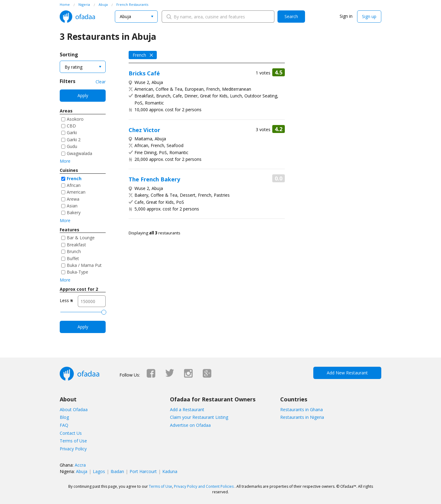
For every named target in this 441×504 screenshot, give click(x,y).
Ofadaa (77, 17)
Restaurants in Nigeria (302, 417)
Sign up (369, 16)
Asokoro (75, 119)
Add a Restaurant (187, 409)
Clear (101, 82)
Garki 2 (74, 140)
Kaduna (170, 471)
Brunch (74, 251)
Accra (80, 465)
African (74, 185)
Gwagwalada (79, 153)
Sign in (346, 16)
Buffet (73, 258)
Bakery (74, 212)
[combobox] (136, 17)
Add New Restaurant (347, 373)
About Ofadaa (74, 409)
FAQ (64, 425)
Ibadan (117, 471)
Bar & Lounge (81, 238)
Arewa (73, 199)
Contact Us (71, 433)
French (74, 178)
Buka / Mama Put (84, 265)
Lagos (99, 471)
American (76, 192)
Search (291, 16)
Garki (72, 133)
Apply (83, 95)
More (65, 161)
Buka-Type (77, 272)
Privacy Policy (73, 449)
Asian (72, 206)
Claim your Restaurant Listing (199, 417)
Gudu (72, 146)
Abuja (82, 471)
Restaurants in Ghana (302, 409)
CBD (71, 126)
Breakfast (76, 245)
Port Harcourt (143, 471)
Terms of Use (73, 441)
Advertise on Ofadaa (190, 425)
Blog (64, 417)
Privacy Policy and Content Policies (204, 486)
